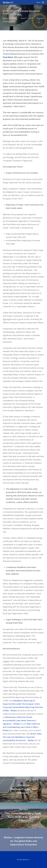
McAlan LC (8, 2)
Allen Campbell (11, 18)
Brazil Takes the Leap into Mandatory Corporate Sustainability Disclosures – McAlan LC (22, 737)
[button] (40, 2)
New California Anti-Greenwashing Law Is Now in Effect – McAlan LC (21, 727)
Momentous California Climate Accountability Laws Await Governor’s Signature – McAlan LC (19, 720)
